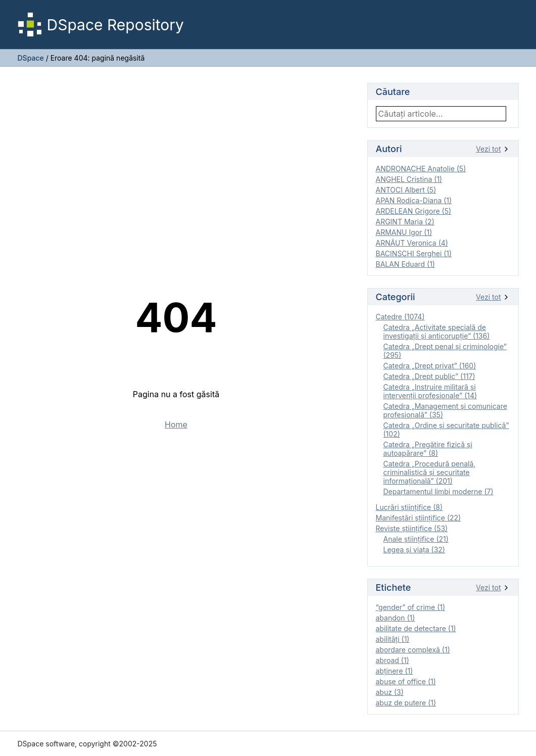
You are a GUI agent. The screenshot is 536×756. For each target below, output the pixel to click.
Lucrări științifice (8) (409, 507)
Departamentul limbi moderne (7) (438, 491)
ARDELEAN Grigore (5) (414, 211)
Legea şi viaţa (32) (414, 550)
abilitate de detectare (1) (416, 628)
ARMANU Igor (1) (404, 232)
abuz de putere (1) (406, 703)
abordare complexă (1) (413, 650)
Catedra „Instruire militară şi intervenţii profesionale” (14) (430, 391)
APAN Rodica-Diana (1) (414, 200)
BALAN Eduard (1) (405, 264)
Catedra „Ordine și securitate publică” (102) (446, 430)
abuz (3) (390, 692)
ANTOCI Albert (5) (406, 190)
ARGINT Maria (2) (405, 222)
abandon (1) (396, 618)
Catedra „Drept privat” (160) (430, 366)
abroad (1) (393, 660)
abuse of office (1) (406, 681)
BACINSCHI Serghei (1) (414, 253)
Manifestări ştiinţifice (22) (419, 518)
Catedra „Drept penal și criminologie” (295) (445, 351)
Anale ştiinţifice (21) (416, 539)
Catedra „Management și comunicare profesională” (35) (445, 410)
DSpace (31, 58)
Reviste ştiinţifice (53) (412, 528)
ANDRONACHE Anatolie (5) (421, 169)
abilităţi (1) (393, 639)
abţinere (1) (395, 671)
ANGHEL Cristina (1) (409, 179)
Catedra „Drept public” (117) (429, 376)
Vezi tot (493, 149)
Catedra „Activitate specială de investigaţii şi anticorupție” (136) (437, 332)
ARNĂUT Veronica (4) (412, 243)
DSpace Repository (101, 25)
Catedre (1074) (400, 317)
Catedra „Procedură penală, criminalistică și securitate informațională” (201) (430, 472)
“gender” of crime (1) (411, 607)
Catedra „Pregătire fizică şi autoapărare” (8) (428, 449)
